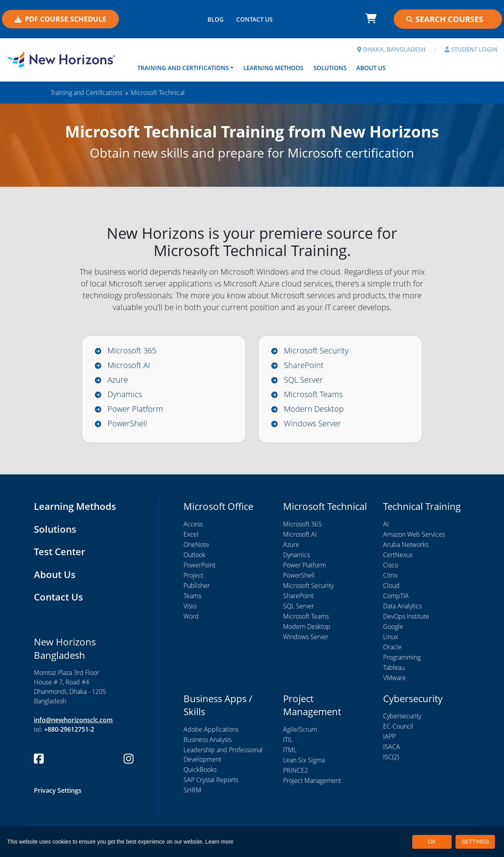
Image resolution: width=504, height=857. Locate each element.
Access (193, 524)
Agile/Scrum (300, 729)
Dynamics (125, 394)
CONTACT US (254, 19)
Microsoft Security (316, 350)
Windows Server (312, 423)
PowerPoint (199, 565)
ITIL (288, 740)
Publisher (197, 586)
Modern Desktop (314, 409)
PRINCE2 (296, 770)
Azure (118, 380)
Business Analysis (208, 740)
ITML (290, 750)
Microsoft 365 (132, 350)
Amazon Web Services (414, 534)
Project (193, 575)
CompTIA (396, 596)
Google (393, 626)
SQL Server (303, 380)
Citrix (390, 575)
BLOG (216, 19)
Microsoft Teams (313, 394)
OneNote (196, 545)
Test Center (59, 552)
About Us (371, 68)
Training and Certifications (183, 68)
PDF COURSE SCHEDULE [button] (60, 19)
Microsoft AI (129, 365)
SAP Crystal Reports (211, 780)
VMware (395, 678)
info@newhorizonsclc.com (73, 720)
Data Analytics (402, 606)
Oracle (392, 647)
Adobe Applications (211, 729)
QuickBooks (200, 770)
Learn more (220, 842)
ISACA (392, 747)
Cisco (391, 565)
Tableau (394, 667)
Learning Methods (273, 68)
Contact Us (58, 597)
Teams (192, 596)
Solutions (330, 68)
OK (432, 842)
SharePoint (304, 365)
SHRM (192, 790)
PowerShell (127, 423)
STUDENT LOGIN (471, 49)
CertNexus (398, 555)
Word (191, 616)
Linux (391, 637)
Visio (190, 606)
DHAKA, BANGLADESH (391, 49)
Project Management (312, 781)
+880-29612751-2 (69, 730)
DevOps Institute (406, 616)
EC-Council (398, 727)
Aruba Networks (406, 545)
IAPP (389, 737)
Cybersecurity (402, 716)
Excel (191, 534)
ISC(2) (391, 757)
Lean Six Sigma (304, 760)
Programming (402, 657)
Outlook (195, 555)
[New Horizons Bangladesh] (63, 59)
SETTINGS (475, 842)
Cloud (391, 586)
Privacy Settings (58, 791)
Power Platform (135, 409)
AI (386, 524)
